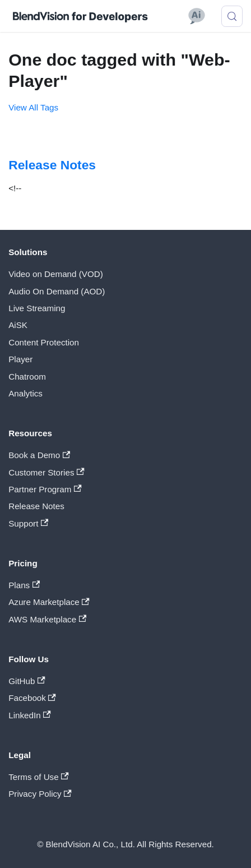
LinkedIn (29, 715)
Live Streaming (37, 308)
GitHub (27, 681)
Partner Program (45, 489)
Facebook (32, 698)
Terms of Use (39, 777)
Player (20, 359)
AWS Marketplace (47, 619)
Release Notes (36, 506)
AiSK (18, 325)
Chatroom (27, 377)
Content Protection (44, 342)
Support (28, 523)
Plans (24, 585)
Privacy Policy (40, 794)
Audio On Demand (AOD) (57, 291)
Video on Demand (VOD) (56, 274)
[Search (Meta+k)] (232, 16)
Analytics (25, 393)
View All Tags (33, 107)
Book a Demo (39, 455)
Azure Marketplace (49, 602)
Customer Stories (46, 472)
